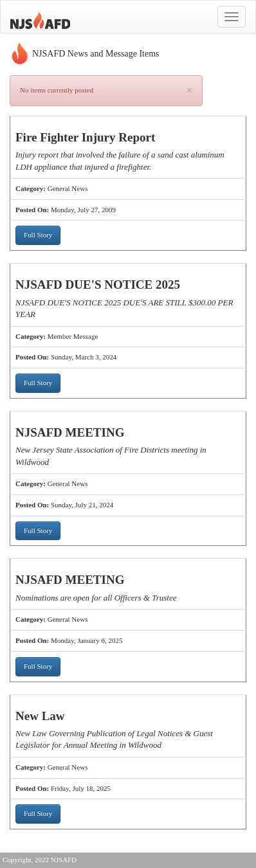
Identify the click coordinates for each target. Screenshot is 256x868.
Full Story (38, 235)
